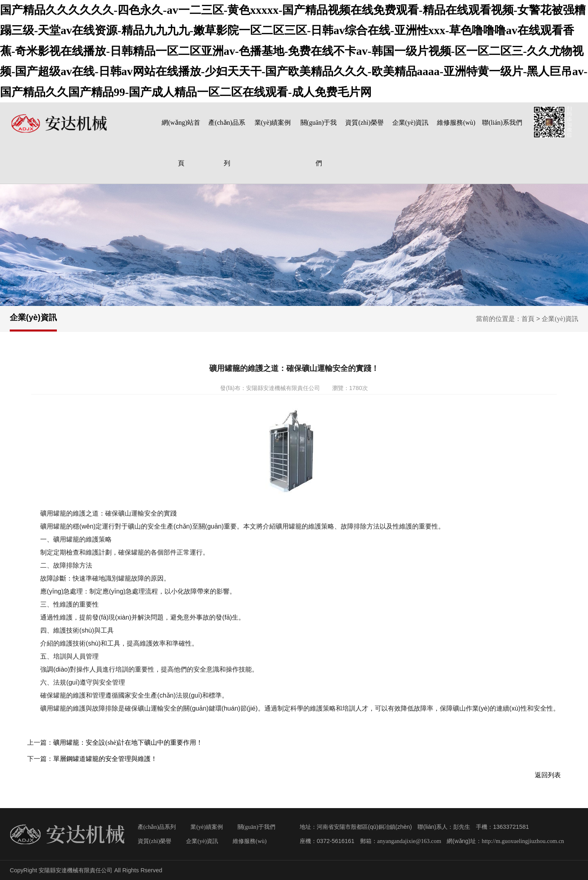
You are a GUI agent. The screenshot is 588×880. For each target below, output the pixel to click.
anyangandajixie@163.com (409, 841)
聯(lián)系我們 (502, 122)
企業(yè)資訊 (411, 122)
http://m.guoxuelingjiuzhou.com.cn (523, 841)
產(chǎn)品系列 (157, 827)
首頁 (528, 319)
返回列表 (548, 775)
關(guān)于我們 (257, 827)
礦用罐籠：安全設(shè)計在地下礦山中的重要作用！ (128, 742)
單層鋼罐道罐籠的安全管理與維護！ (105, 759)
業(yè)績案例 (273, 122)
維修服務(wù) (456, 122)
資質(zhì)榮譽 (364, 122)
